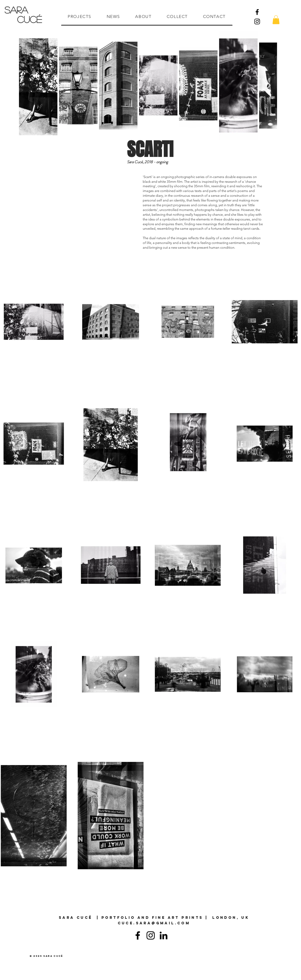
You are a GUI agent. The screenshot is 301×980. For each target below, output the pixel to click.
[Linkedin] (164, 935)
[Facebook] (257, 12)
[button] (276, 20)
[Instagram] (257, 21)
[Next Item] (268, 86)
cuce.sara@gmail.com (154, 923)
